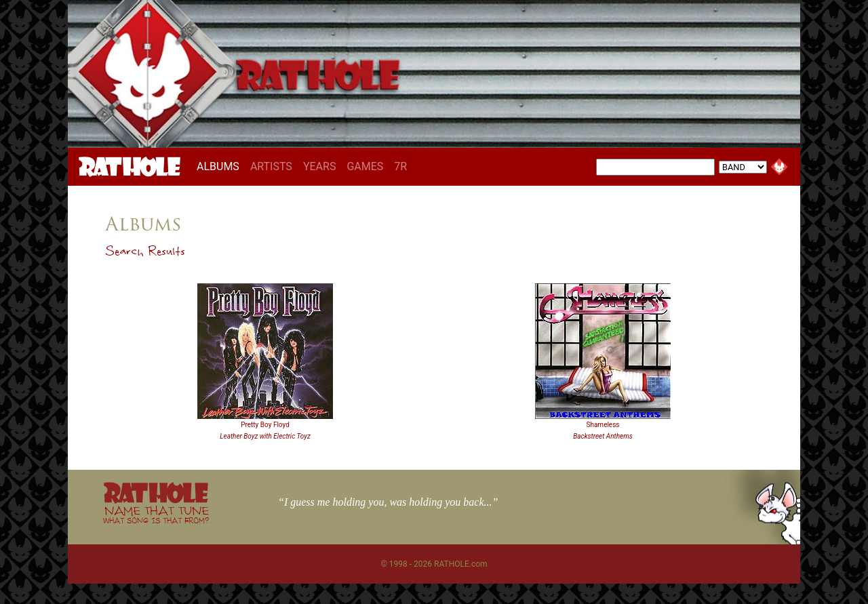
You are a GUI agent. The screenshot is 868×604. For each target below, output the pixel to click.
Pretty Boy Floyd (265, 425)
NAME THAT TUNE (156, 514)
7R (400, 166)
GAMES (365, 166)
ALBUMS (221, 166)
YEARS (320, 166)
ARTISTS (271, 166)
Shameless (603, 425)
